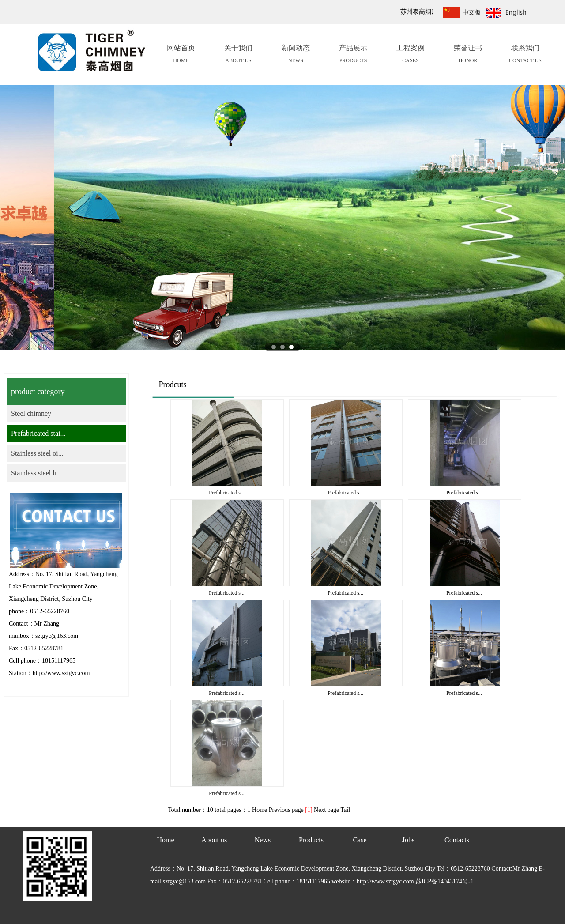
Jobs (408, 840)
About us (214, 840)
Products (311, 840)
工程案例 (411, 55)
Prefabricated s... (227, 493)
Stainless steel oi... (37, 453)
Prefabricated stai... (38, 433)
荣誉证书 (468, 55)
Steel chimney (31, 413)
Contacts (457, 840)
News (263, 840)
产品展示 (353, 55)
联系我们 (525, 55)
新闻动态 (296, 55)
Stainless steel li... (36, 473)
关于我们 (238, 55)
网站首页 (181, 55)
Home (165, 840)
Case (360, 840)
